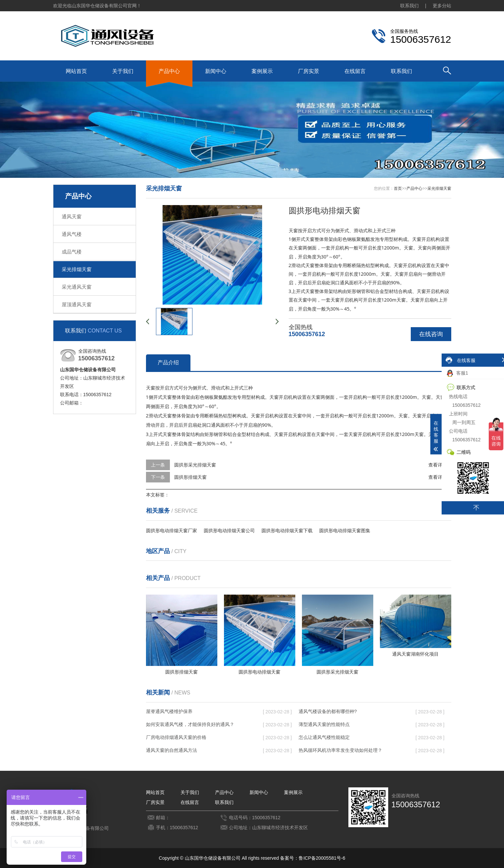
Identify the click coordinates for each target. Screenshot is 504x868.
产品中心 (169, 71)
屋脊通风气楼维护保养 (169, 711)
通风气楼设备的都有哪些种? (328, 711)
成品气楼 (72, 252)
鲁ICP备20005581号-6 (322, 858)
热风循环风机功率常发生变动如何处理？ (340, 750)
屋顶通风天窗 (77, 304)
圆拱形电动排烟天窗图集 (345, 531)
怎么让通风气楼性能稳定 (324, 737)
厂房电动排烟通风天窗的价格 (176, 737)
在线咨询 (431, 334)
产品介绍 (168, 362)
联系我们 (409, 6)
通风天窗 (72, 217)
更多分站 (442, 6)
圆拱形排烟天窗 (190, 477)
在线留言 (355, 71)
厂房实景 (309, 71)
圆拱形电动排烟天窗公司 (229, 531)
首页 (398, 188)
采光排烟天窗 (77, 269)
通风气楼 (72, 234)
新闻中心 (216, 71)
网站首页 (76, 71)
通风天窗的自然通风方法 (172, 750)
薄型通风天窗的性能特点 (324, 724)
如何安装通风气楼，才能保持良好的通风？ (190, 724)
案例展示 (262, 71)
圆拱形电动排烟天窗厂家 (172, 531)
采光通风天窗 (77, 287)
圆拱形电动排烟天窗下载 (287, 531)
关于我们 (123, 71)
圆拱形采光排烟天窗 (195, 465)
